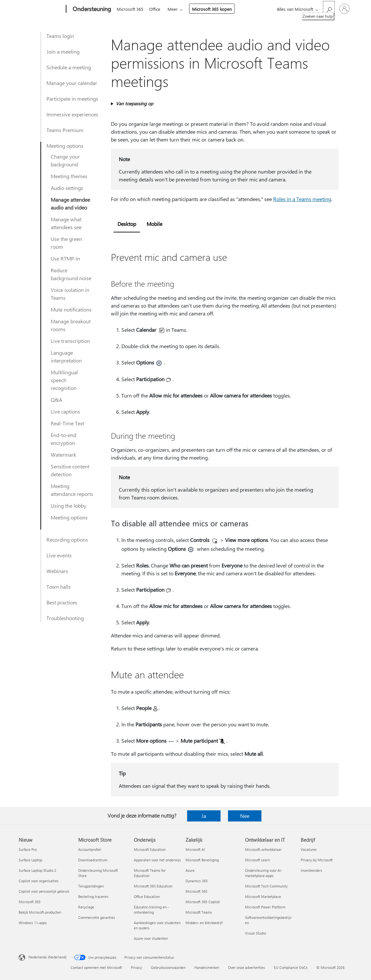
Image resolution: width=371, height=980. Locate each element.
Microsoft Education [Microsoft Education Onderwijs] (150, 849)
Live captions (65, 411)
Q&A (56, 400)
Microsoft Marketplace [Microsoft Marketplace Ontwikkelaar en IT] (263, 896)
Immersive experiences (72, 114)
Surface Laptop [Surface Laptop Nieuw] (30, 860)
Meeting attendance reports (72, 490)
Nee (245, 816)
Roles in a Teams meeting (302, 199)
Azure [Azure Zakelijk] (190, 870)
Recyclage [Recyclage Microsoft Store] (86, 907)
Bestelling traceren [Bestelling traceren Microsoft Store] (93, 896)
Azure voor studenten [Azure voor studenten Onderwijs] (151, 938)
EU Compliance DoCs (291, 967)
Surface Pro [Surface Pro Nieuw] (28, 849)
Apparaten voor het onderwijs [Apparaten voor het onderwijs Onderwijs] (157, 860)
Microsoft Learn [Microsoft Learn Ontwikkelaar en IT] (257, 860)
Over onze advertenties (247, 967)
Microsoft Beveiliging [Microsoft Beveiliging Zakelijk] (202, 860)
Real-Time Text (67, 423)
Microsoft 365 (130, 9)
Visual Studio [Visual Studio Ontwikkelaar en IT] (256, 933)
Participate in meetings (72, 99)
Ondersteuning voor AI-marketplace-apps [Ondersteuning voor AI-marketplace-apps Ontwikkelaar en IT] (264, 873)
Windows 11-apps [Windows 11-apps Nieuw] (33, 923)
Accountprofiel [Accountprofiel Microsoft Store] (90, 849)
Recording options (67, 540)
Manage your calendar (72, 83)
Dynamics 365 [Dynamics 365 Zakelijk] (197, 881)
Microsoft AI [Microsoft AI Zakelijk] (195, 849)
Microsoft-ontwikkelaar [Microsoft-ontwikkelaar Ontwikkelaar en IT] (263, 849)
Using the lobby (69, 506)
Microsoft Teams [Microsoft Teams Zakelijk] (199, 912)
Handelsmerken (207, 967)
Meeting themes (69, 176)
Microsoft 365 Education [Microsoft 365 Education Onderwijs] (153, 886)
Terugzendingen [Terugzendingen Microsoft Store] (91, 886)
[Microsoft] (41, 9)
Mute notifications (71, 309)
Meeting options (65, 146)
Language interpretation (66, 356)
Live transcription (70, 341)
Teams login (60, 36)
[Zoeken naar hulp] (329, 8)
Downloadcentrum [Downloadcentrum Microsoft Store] (93, 860)
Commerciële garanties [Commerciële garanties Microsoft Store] (97, 917)
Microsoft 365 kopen (214, 9)
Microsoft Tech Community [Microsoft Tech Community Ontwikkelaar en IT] (266, 886)
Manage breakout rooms (71, 325)
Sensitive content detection (70, 470)
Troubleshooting (65, 618)
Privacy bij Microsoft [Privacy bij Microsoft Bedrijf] (317, 860)
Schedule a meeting (69, 67)
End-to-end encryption (63, 439)
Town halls (59, 587)
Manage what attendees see (66, 223)
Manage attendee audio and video (70, 203)
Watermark (63, 455)
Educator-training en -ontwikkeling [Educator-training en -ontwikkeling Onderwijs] (151, 910)
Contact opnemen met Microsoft (96, 967)
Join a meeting (63, 51)
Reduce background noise (71, 274)
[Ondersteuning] (91, 9)
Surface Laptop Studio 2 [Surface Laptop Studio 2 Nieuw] (37, 870)
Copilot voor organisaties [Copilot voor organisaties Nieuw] (39, 881)
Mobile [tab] (154, 224)
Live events (59, 555)
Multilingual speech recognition (64, 380)
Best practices (62, 602)
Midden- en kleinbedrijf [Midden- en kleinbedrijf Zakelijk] (204, 923)
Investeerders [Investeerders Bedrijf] (311, 870)
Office (156, 9)
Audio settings (67, 188)
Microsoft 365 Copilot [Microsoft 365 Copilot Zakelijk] (203, 902)
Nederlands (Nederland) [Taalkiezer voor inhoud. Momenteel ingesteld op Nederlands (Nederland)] (47, 957)
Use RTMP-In (65, 258)
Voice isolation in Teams (70, 294)
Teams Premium (65, 130)
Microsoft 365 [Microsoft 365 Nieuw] (30, 902)
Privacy (136, 967)
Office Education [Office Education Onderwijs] (147, 896)
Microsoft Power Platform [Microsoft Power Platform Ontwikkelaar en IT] (265, 907)
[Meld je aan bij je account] (344, 9)
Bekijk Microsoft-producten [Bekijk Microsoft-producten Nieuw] (40, 912)
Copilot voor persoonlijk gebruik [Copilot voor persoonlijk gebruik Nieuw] (44, 891)
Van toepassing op (134, 103)
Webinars (57, 571)
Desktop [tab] (127, 224)
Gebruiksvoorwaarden (168, 967)
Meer (175, 9)
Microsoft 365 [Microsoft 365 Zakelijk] (196, 891)
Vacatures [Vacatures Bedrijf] (309, 849)
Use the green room (66, 243)
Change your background (65, 160)
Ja (204, 816)
